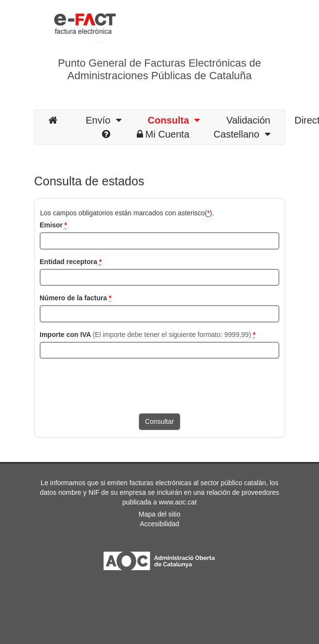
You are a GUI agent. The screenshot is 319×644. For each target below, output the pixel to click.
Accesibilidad (159, 524)
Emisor (53, 225)
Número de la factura (76, 298)
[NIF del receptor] (159, 278)
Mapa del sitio (159, 514)
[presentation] (113, 385)
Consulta (174, 120)
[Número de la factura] (159, 314)
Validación (248, 120)
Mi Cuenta (163, 134)
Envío (103, 120)
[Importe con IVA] (159, 350)
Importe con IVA (148, 335)
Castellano (242, 134)
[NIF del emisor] (159, 241)
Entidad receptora (71, 262)
